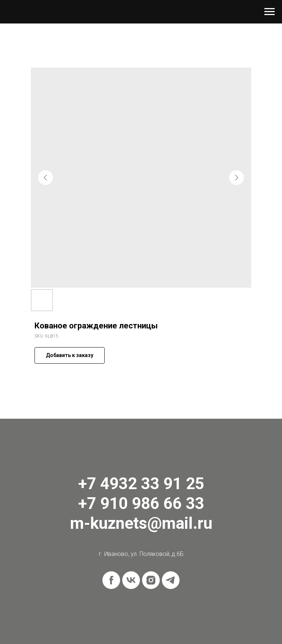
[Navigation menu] (270, 12)
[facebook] (111, 580)
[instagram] (151, 580)
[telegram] (171, 580)
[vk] (131, 580)
